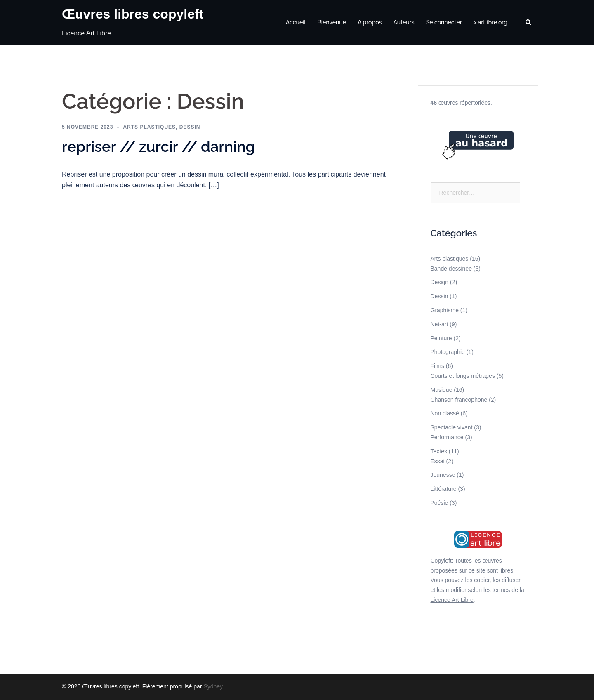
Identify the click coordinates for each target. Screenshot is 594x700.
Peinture (441, 338)
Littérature (444, 489)
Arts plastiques (149, 127)
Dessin (190, 127)
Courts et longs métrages (463, 376)
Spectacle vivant (452, 427)
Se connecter (444, 22)
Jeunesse (443, 475)
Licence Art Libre (452, 600)
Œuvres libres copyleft (133, 14)
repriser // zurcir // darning (158, 146)
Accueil (296, 22)
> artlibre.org (490, 22)
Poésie (440, 503)
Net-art (440, 324)
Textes (439, 451)
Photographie (448, 352)
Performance (447, 437)
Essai (438, 461)
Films (437, 366)
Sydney (213, 686)
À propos (370, 22)
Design (440, 282)
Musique (442, 390)
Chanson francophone (459, 400)
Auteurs (404, 22)
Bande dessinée (451, 269)
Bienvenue (332, 22)
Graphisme (445, 310)
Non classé (445, 413)
